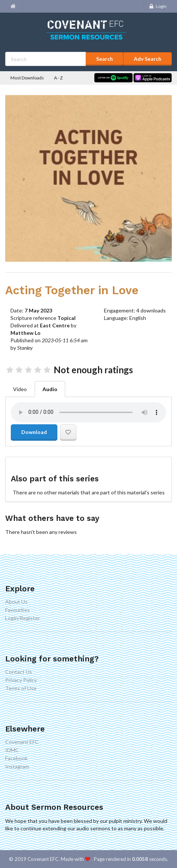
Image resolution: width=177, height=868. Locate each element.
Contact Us (19, 672)
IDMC (12, 750)
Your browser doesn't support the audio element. (88, 412)
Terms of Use (21, 688)
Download (34, 432)
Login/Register (23, 618)
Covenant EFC (22, 742)
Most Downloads (27, 78)
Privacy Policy (21, 680)
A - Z (58, 78)
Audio (50, 389)
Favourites (18, 610)
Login (158, 6)
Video (20, 389)
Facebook (16, 758)
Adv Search (148, 59)
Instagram (17, 766)
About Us (16, 602)
